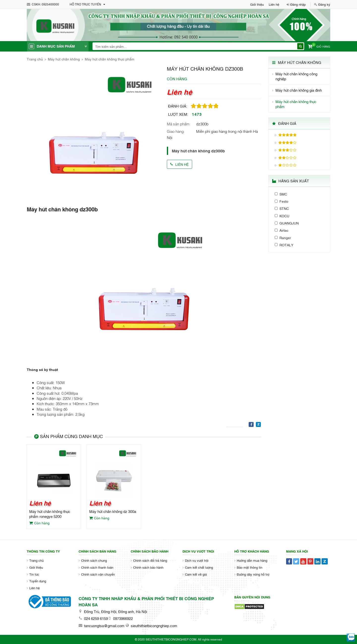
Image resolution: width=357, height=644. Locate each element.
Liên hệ (274, 4)
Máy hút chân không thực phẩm (110, 59)
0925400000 (50, 4)
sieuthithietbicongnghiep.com (154, 625)
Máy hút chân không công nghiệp (296, 76)
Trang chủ (35, 59)
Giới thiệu (257, 4)
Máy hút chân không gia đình (299, 90)
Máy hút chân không (64, 59)
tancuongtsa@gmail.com (104, 625)
